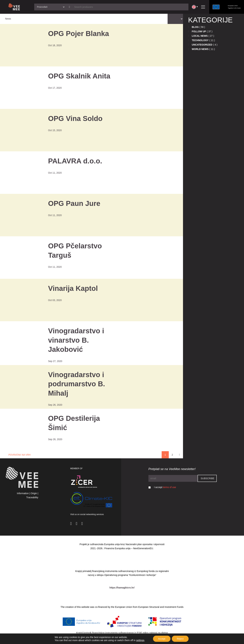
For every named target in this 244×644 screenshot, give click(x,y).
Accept (162, 639)
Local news (200, 36)
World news (200, 49)
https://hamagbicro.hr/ (122, 588)
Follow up (199, 31)
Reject (180, 639)
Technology (200, 40)
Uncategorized (202, 45)
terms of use (170, 487)
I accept (165, 487)
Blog (195, 27)
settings (140, 640)
